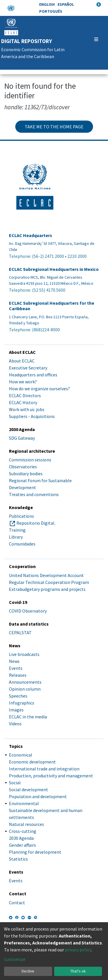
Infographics (22, 703)
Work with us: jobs (27, 409)
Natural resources (26, 824)
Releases (18, 675)
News (14, 661)
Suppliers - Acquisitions (32, 416)
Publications (21, 516)
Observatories (23, 467)
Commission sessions (30, 460)
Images (16, 710)
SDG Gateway (22, 438)
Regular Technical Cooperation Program (49, 582)
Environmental (24, 803)
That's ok (78, 971)
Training (17, 530)
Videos (15, 724)
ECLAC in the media (28, 717)
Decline (28, 971)
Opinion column (25, 689)
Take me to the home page (54, 127)
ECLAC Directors (25, 395)
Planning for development (35, 852)
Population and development (38, 796)
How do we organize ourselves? (39, 389)
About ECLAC (22, 361)
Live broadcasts (24, 654)
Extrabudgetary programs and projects (47, 589)
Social (15, 783)
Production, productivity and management (51, 776)
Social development (29, 789)
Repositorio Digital (35, 523)
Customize (15, 959)
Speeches (18, 696)
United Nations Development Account (46, 575)
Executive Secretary (28, 368)
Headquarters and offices (33, 375)
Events (16, 668)
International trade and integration (44, 769)
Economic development (32, 762)
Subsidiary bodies (26, 474)
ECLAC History (23, 402)
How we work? (23, 382)
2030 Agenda (21, 838)
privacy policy (78, 950)
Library (16, 537)
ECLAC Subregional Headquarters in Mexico (54, 269)
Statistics (18, 859)
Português (51, 11)
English (47, 4)
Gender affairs (22, 845)
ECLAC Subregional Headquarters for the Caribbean (52, 306)
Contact (17, 903)
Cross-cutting (23, 831)
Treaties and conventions (34, 494)
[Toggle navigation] (96, 39)
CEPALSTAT (20, 633)
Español (66, 4)
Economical (21, 755)
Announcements (25, 682)
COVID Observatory (28, 611)
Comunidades (22, 544)
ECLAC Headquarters (31, 235)
